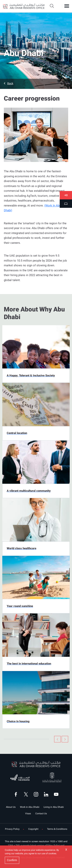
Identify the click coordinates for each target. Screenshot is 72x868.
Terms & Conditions (57, 829)
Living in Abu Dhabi (54, 807)
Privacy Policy (12, 829)
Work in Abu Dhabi (30, 807)
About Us (11, 807)
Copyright (33, 829)
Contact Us (41, 814)
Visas (28, 814)
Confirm (12, 860)
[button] (36, 83)
